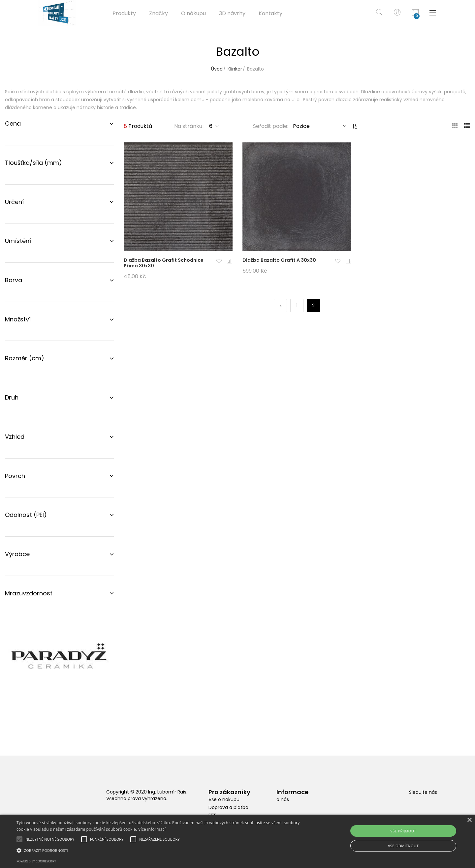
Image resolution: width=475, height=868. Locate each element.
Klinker (235, 69)
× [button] (469, 820)
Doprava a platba (228, 807)
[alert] (237, 841)
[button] (219, 262)
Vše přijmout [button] (403, 831)
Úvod (217, 69)
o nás (283, 799)
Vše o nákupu (224, 799)
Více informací (152, 829)
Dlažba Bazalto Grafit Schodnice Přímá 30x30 (164, 263)
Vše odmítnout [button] (403, 846)
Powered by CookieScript (36, 861)
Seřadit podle (270, 126)
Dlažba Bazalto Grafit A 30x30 (279, 260)
